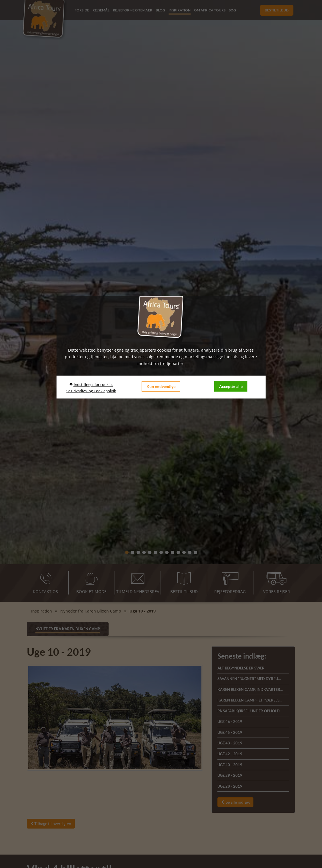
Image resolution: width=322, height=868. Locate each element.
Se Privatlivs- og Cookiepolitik (91, 391)
